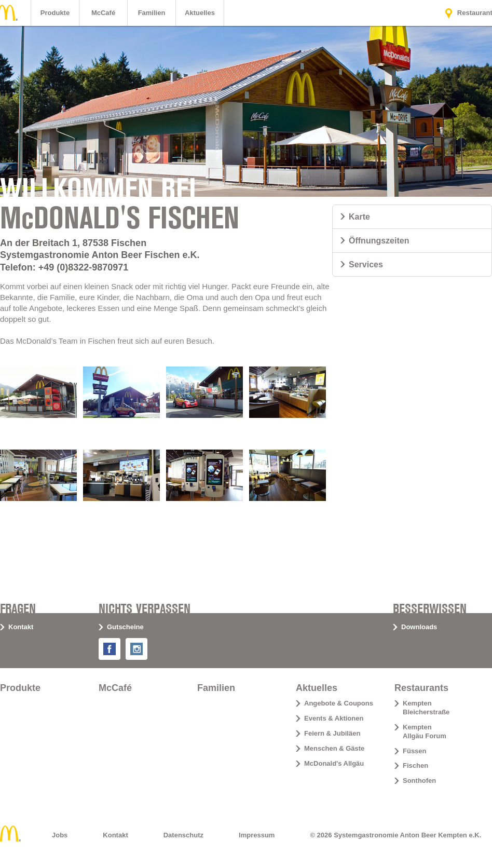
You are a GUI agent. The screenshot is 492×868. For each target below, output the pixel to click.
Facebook (118, 646)
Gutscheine (125, 627)
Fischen (415, 765)
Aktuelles (200, 13)
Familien (152, 13)
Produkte (55, 13)
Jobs (60, 835)
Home (10, 833)
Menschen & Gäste (334, 748)
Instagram (145, 646)
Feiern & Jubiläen (332, 733)
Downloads (419, 627)
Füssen (415, 751)
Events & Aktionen (334, 718)
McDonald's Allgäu (334, 763)
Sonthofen (419, 781)
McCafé (103, 13)
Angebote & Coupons (339, 703)
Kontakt (21, 627)
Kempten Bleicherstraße (426, 708)
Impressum (257, 835)
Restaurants (421, 688)
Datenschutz (183, 835)
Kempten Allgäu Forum (425, 731)
